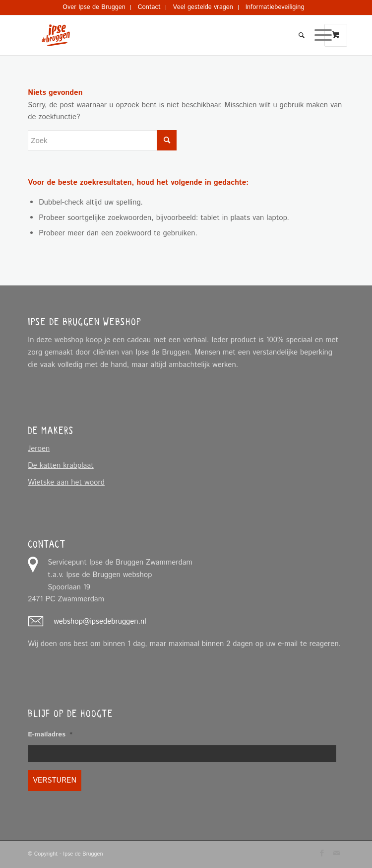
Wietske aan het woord (66, 482)
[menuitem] (94, 7)
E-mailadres (50, 735)
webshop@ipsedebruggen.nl (100, 621)
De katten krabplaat (61, 466)
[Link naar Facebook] (322, 853)
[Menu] (318, 35)
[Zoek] (297, 35)
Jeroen (39, 449)
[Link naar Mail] (337, 853)
